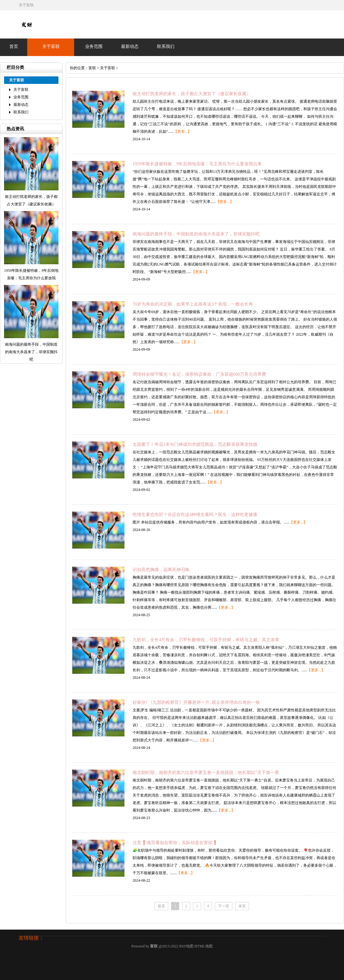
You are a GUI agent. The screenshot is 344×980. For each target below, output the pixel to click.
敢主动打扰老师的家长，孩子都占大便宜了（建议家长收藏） (192, 94)
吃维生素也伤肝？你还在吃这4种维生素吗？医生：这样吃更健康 (195, 515)
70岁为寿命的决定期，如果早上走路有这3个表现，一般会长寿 (193, 304)
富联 (92, 68)
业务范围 (94, 46)
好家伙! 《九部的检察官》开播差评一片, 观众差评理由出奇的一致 (196, 702)
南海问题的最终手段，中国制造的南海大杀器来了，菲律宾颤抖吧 (196, 234)
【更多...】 (182, 132)
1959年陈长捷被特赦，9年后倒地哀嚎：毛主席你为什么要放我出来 (197, 164)
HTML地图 (204, 946)
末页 (242, 906)
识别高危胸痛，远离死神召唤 (161, 570)
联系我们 (166, 46)
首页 (14, 46)
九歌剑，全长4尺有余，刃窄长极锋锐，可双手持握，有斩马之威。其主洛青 (206, 640)
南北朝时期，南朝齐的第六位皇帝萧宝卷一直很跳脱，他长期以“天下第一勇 (206, 773)
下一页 (224, 906)
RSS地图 (186, 946)
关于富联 (51, 46)
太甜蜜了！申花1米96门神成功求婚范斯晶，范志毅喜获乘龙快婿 (195, 444)
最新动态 (130, 46)
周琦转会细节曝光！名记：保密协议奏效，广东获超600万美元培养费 (199, 374)
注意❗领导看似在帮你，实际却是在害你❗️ (175, 843)
